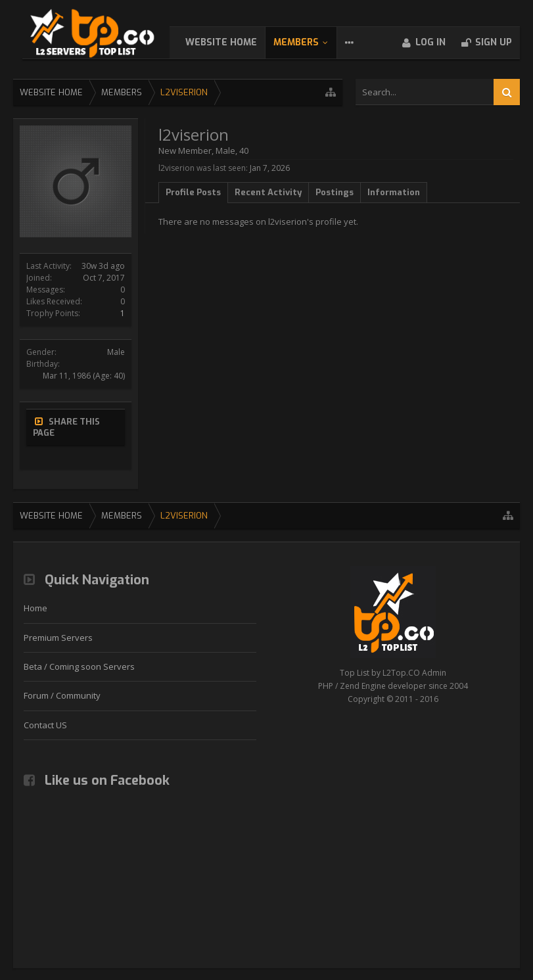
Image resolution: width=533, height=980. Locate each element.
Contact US (45, 728)
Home (35, 611)
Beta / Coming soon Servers (79, 670)
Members (309, 42)
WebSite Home (234, 42)
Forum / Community (62, 699)
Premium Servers (58, 641)
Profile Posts (193, 192)
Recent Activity (268, 192)
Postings (335, 192)
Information (394, 192)
